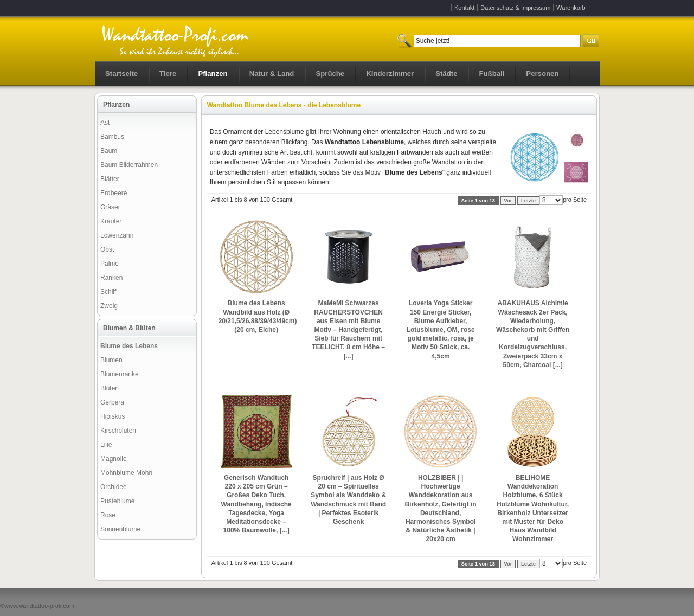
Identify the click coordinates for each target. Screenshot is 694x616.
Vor (508, 201)
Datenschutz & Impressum (515, 8)
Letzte (528, 201)
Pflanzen (213, 73)
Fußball (491, 73)
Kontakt (464, 8)
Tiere (168, 73)
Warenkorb (571, 8)
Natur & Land (272, 73)
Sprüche (330, 73)
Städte (446, 73)
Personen (542, 73)
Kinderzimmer (390, 73)
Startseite (121, 73)
